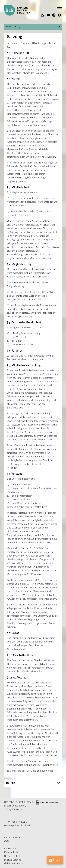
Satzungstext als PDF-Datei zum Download (30, 771)
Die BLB (11, 783)
